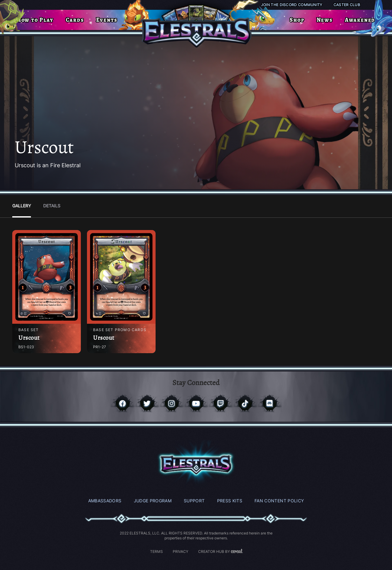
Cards (75, 20)
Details (52, 206)
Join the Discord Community (292, 5)
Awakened (360, 20)
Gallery (22, 206)
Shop (297, 20)
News (325, 20)
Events (107, 20)
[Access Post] (47, 277)
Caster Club (347, 5)
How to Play (35, 20)
